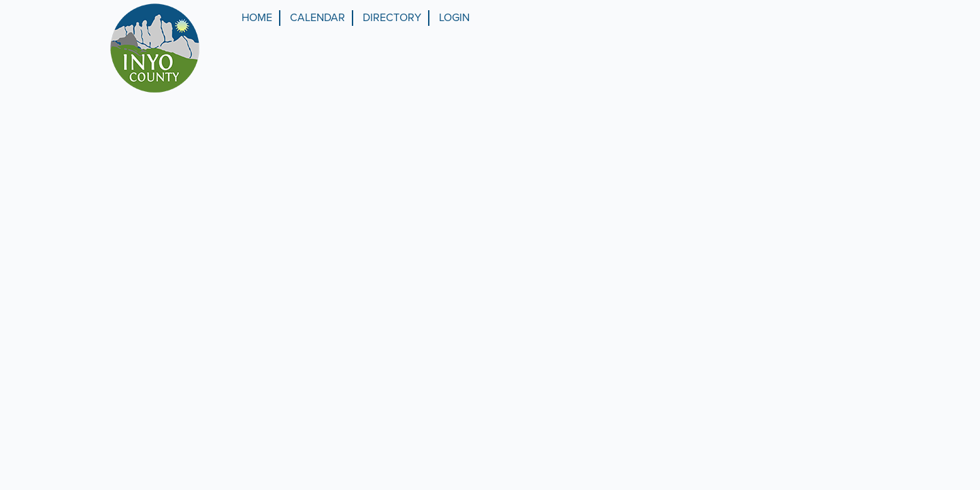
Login (454, 18)
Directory (392, 18)
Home (257, 18)
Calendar (317, 18)
